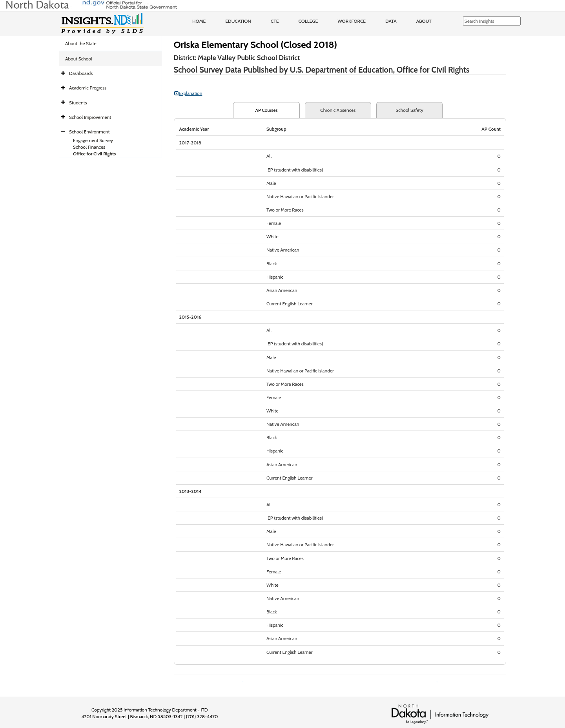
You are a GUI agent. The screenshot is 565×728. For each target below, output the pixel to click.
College (308, 21)
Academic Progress (88, 88)
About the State (81, 43)
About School (79, 59)
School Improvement (90, 117)
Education (238, 21)
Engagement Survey (93, 140)
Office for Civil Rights (94, 154)
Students (78, 103)
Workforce (352, 21)
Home (199, 21)
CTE (275, 21)
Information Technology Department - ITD (166, 710)
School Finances (89, 147)
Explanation (188, 93)
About (424, 21)
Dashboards (81, 73)
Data (391, 21)
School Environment (89, 132)
